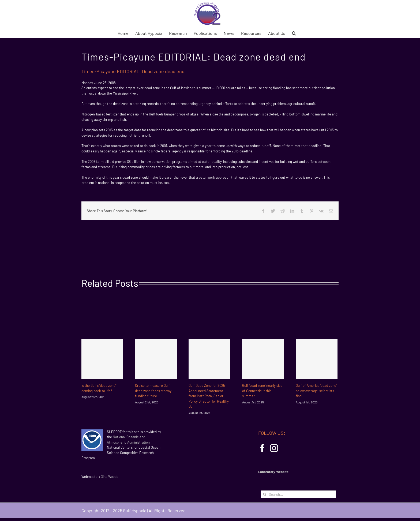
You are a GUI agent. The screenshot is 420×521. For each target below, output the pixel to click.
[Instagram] (274, 448)
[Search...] (298, 494)
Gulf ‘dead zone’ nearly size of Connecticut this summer (262, 391)
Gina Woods (109, 477)
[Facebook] (262, 448)
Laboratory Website (273, 472)
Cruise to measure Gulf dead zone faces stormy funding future (153, 391)
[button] (294, 33)
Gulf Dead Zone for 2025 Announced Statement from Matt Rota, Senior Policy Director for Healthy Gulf (209, 396)
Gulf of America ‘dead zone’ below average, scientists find (316, 391)
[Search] (265, 494)
